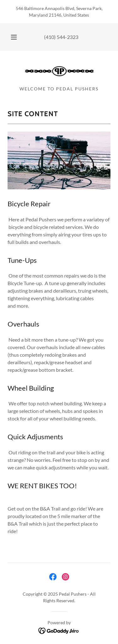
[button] (14, 37)
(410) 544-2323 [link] (61, 37)
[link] (59, 71)
